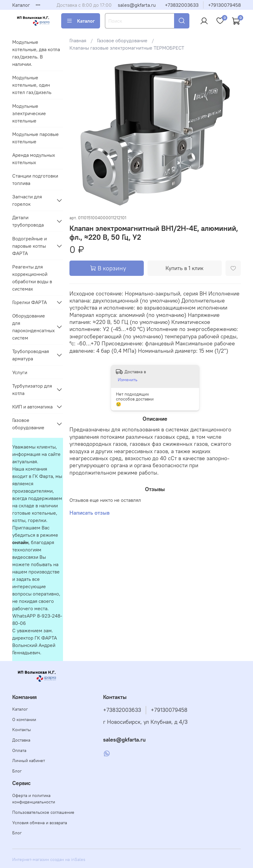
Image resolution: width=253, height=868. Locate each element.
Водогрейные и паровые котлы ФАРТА (30, 246)
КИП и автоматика (32, 407)
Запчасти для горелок (27, 200)
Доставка (21, 740)
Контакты (22, 730)
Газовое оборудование (122, 40)
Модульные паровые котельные (35, 138)
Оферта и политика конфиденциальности (34, 799)
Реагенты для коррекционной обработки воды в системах (32, 278)
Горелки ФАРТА (30, 302)
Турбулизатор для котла (32, 389)
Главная (78, 40)
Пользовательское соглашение (43, 812)
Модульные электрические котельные (29, 113)
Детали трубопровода (28, 221)
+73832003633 (182, 5)
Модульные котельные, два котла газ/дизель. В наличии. (36, 53)
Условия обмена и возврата (40, 823)
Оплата (19, 750)
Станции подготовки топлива (35, 179)
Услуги (20, 372)
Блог (17, 771)
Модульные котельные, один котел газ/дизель (32, 85)
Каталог (21, 5)
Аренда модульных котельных (34, 159)
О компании (24, 720)
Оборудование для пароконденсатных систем (33, 327)
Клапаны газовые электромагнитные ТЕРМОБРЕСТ (127, 48)
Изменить (128, 380)
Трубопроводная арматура (31, 355)
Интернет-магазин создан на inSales (49, 859)
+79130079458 (224, 5)
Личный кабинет (29, 761)
